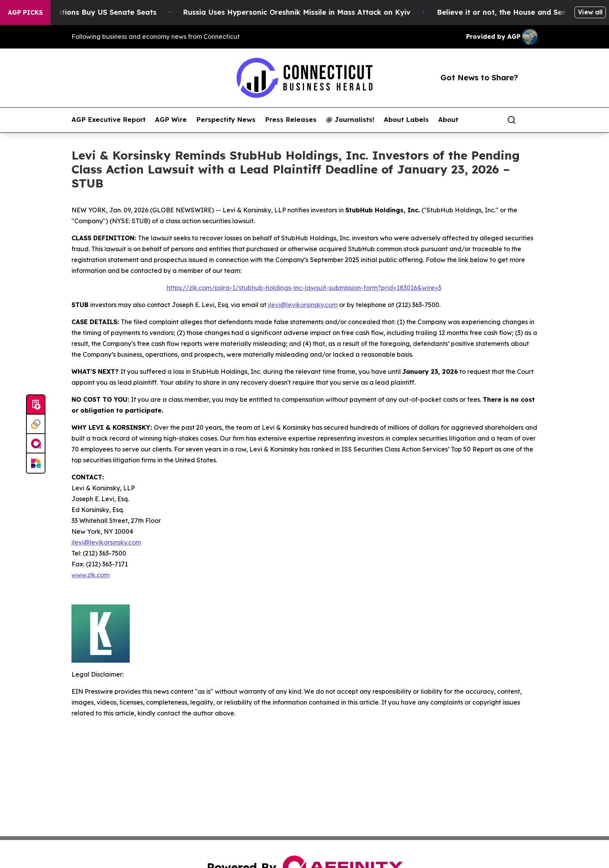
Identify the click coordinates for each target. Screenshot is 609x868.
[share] (532, 120)
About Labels (406, 120)
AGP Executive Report (109, 120)
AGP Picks (25, 12)
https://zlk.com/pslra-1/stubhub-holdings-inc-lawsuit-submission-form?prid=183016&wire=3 (304, 288)
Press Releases (291, 120)
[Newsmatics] (36, 463)
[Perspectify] (36, 424)
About (448, 120)
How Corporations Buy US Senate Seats (91, 12)
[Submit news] (36, 405)
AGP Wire (171, 120)
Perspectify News (226, 120)
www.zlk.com (90, 575)
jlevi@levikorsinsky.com (303, 305)
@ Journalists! (350, 120)
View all (590, 12)
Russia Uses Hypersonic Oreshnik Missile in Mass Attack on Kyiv (303, 12)
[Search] (512, 120)
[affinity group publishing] (36, 444)
